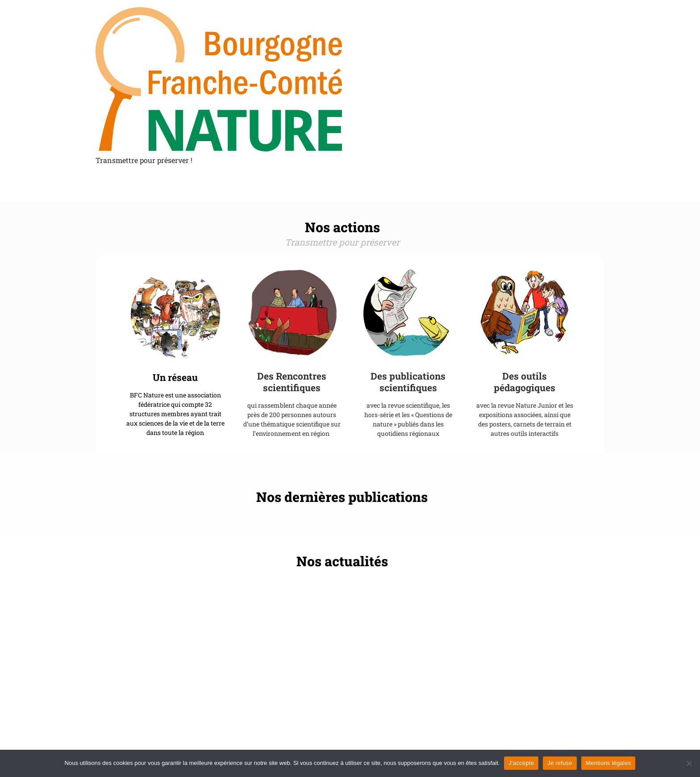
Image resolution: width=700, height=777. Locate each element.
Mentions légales (608, 763)
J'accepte (521, 763)
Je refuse (560, 763)
